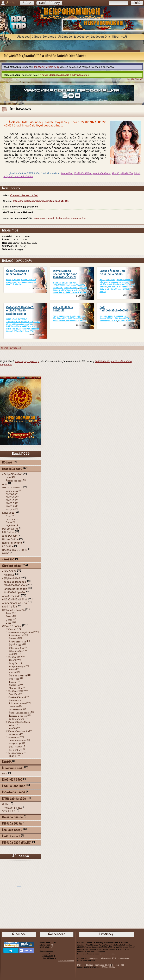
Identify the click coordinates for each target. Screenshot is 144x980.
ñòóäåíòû (127, 289)
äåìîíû (102, 289)
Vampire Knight (17, 666)
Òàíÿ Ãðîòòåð (16, 645)
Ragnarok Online (12, 543)
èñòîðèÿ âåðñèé (109, 967)
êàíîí (64, 283)
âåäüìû (115, 173)
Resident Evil (16, 750)
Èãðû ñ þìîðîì (10, 607)
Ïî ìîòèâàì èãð (12, 738)
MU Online (8, 532)
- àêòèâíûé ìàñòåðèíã (14, 582)
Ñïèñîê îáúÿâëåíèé (11, 348)
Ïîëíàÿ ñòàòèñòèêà (66, 961)
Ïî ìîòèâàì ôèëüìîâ (14, 691)
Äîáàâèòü (23, 37)
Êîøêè (8, 623)
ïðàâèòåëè (58, 292)
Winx (12, 725)
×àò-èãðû (8, 560)
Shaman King (16, 688)
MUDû (6, 553)
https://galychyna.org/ (27, 362)
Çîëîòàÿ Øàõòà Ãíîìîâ (108, 958)
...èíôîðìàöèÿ (12, 491)
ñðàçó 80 (10, 509)
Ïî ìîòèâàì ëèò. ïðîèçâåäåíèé (19, 633)
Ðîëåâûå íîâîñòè (12, 817)
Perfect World (10, 529)
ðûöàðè (76, 292)
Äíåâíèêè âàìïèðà (17, 704)
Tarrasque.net (123, 958)
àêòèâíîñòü (127, 173)
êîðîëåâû (67, 292)
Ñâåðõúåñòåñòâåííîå (20, 713)
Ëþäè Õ (13, 756)
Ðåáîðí (12, 670)
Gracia (9, 522)
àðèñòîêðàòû (67, 290)
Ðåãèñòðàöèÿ (49, 3)
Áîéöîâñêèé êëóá (14, 481)
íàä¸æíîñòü (113, 287)
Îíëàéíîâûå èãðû (12, 469)
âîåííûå (83, 292)
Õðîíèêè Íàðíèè (17, 648)
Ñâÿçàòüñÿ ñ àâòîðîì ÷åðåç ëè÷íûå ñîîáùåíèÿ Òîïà (60, 218)
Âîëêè (8, 614)
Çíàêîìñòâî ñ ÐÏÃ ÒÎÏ (103, 965)
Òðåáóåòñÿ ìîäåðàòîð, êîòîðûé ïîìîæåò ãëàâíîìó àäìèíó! (20, 311)
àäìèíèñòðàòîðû (13, 322)
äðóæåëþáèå (106, 321)
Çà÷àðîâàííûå (16, 710)
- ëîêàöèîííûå (9, 571)
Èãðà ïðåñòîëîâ (17, 719)
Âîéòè (27, 3)
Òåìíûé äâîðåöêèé (18, 676)
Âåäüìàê (13, 654)
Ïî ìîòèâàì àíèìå (13, 657)
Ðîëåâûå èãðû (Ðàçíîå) (17, 843)
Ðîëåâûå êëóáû (12, 824)
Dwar (8, 478)
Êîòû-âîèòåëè (16, 651)
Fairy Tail (14, 663)
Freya (8, 516)
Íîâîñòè (36, 37)
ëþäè (108, 289)
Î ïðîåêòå (81, 965)
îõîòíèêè (117, 284)
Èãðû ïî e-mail (11, 836)
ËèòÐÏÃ (7, 762)
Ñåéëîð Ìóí (14, 685)
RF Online (8, 546)
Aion (5, 484)
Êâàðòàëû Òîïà (100, 37)
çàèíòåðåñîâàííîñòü (61, 285)
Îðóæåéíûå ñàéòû (14, 793)
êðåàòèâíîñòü (59, 321)
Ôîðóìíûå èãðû (11, 566)
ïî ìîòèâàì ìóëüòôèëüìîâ (17, 731)
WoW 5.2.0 (11, 506)
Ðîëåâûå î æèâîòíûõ (13, 610)
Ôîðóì (116, 37)
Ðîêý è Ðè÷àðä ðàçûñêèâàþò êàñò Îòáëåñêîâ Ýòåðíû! (65, 274)
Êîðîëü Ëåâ (14, 734)
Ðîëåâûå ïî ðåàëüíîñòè (15, 600)
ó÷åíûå (77, 290)
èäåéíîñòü (26, 326)
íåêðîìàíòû (110, 280)
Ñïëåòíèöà (14, 700)
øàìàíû (102, 280)
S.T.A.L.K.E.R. (9, 811)
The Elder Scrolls (18, 741)
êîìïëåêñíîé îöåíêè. (107, 954)
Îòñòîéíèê (50, 37)
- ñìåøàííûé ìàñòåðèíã (14, 585)
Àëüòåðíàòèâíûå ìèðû (15, 603)
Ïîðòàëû (7, 463)
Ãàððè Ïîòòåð (16, 636)
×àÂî (124, 37)
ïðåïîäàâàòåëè (73, 321)
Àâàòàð (13, 728)
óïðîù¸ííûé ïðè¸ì (128, 284)
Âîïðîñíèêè (65, 37)
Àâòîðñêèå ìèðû (11, 596)
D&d (5, 774)
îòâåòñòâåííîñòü (83, 173)
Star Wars (14, 694)
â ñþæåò (8, 177)
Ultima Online (10, 539)
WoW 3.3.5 (11, 497)
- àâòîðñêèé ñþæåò (14, 593)
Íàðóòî (12, 660)
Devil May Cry (16, 747)
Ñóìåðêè (13, 639)
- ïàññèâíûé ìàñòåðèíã (15, 589)
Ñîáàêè (9, 617)
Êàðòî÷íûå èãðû (12, 780)
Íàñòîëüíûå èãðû (13, 768)
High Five (10, 525)
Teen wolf (14, 707)
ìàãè (120, 289)
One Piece (14, 679)
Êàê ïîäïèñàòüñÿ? (135, 79)
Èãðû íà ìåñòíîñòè (14, 786)
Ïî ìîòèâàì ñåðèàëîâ (15, 697)
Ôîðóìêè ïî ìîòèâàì (12, 626)
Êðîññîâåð (11, 629)
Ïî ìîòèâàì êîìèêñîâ (15, 753)
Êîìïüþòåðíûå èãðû (14, 799)
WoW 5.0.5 (11, 503)
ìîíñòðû (114, 289)
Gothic (6, 804)
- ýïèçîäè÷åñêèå (11, 578)
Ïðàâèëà (90, 965)
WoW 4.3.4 (11, 500)
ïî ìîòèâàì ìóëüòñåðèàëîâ (18, 722)
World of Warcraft (12, 488)
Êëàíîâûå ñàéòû (12, 830)
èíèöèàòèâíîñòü (102, 173)
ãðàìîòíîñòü (67, 173)
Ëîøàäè (9, 620)
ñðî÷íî (137, 173)
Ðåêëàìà (116, 965)
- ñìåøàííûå (8, 575)
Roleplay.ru (94, 958)
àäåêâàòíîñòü (26, 324)
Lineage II (8, 513)
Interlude (11, 519)
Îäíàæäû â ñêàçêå (18, 716)
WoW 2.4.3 (11, 494)
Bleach (12, 673)
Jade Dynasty (10, 536)
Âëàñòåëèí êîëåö (18, 642)
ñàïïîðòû (83, 321)
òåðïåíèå (104, 287)
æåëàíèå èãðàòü (24, 177)
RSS (122, 965)
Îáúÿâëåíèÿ (81, 37)
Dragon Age (15, 744)
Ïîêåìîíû (13, 682)
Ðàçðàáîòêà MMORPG (15, 550)
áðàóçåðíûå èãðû (12, 474)
